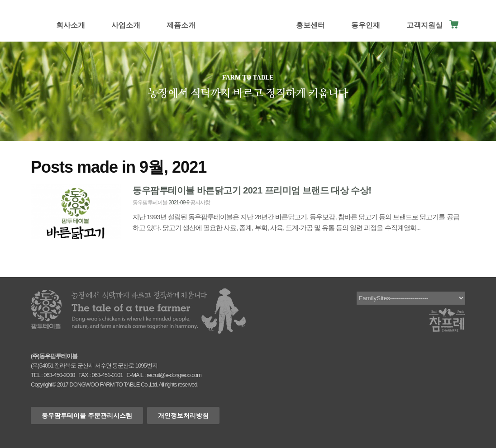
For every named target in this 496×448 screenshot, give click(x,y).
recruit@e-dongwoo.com (174, 375)
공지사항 (200, 203)
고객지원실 (424, 25)
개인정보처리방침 (183, 415)
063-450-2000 (59, 375)
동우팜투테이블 (150, 203)
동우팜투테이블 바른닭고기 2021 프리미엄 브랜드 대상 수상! (252, 190)
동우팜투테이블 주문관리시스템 (87, 415)
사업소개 (126, 25)
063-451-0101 (107, 375)
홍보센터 (310, 25)
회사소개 (71, 25)
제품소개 (181, 25)
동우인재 (366, 25)
